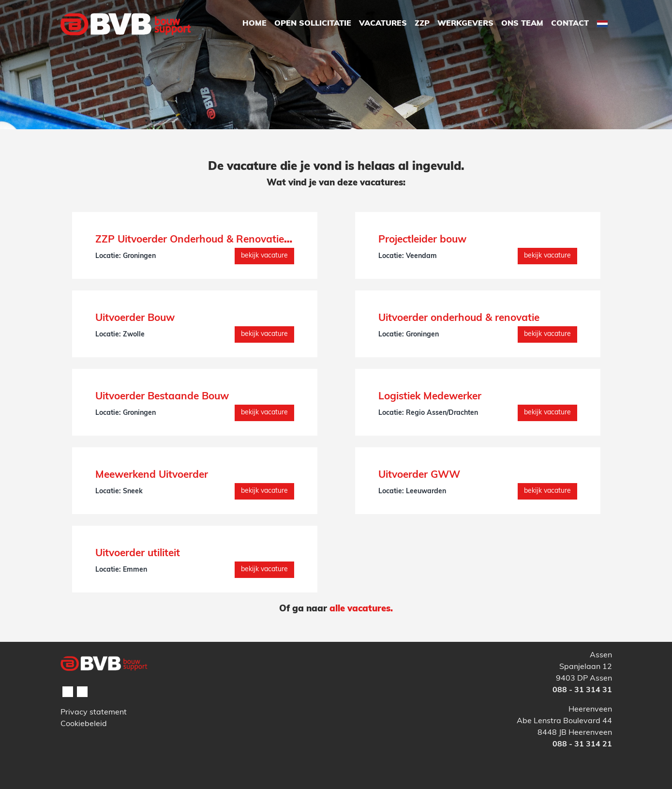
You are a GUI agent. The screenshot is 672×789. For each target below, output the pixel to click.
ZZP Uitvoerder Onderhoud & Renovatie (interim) (211, 240)
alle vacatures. (361, 609)
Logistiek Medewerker (430, 397)
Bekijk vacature (264, 256)
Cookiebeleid (84, 724)
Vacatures (383, 24)
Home (254, 24)
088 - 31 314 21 (582, 744)
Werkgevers (465, 24)
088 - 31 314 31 (582, 690)
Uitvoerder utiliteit (138, 554)
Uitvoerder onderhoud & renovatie (459, 318)
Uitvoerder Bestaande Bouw (162, 397)
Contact (570, 24)
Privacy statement (94, 713)
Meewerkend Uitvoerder (152, 475)
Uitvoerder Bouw (135, 318)
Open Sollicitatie (313, 24)
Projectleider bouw (422, 240)
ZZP (422, 24)
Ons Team (522, 24)
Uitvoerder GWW (419, 475)
